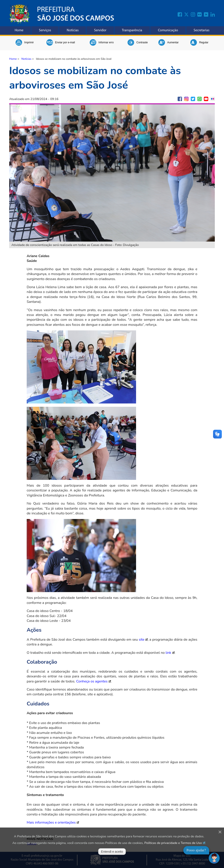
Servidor (100, 30)
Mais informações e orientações (51, 822)
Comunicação (168, 30)
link (168, 653)
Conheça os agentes (92, 681)
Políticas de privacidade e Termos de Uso (173, 843)
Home (19, 30)
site (142, 640)
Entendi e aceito (112, 852)
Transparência (132, 30)
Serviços (45, 30)
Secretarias (201, 30)
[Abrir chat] (214, 858)
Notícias (73, 30)
